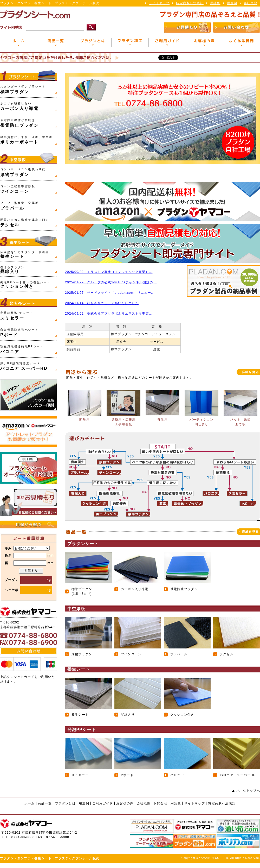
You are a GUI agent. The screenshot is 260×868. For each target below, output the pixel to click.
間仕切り (202, 424)
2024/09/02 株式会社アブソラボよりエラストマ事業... (109, 314)
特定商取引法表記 (190, 3)
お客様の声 (125, 803)
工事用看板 (123, 424)
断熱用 (84, 420)
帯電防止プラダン (184, 589)
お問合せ (161, 803)
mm (33, 555)
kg (36, 580)
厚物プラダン (82, 654)
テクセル (227, 654)
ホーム (30, 803)
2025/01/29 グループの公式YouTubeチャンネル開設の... (111, 282)
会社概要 (251, 3)
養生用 (162, 420)
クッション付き (182, 715)
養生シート (80, 715)
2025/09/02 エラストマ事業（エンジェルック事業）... (109, 272)
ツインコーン (131, 654)
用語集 (215, 3)
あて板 (240, 424)
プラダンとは (65, 803)
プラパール (179, 654)
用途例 (232, 3)
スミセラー (80, 775)
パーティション (201, 420)
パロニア (177, 775)
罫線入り (128, 715)
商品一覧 (45, 803)
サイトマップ (159, 3)
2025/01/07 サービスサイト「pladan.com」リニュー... (110, 293)
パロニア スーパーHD (238, 775)
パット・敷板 (240, 420)
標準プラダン (23, 89)
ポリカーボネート (26, 140)
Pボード (127, 775)
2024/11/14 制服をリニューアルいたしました (102, 303)
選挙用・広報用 (123, 420)
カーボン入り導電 (135, 589)
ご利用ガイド (103, 803)
